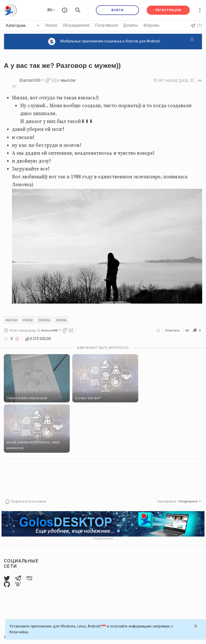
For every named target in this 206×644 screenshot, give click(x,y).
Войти (117, 10)
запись (45, 320)
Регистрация (168, 10)
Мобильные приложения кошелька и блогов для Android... (105, 42)
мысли (68, 80)
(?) (196, 25)
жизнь (61, 320)
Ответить (172, 330)
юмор (28, 320)
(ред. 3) (174, 80)
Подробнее (103, 539)
